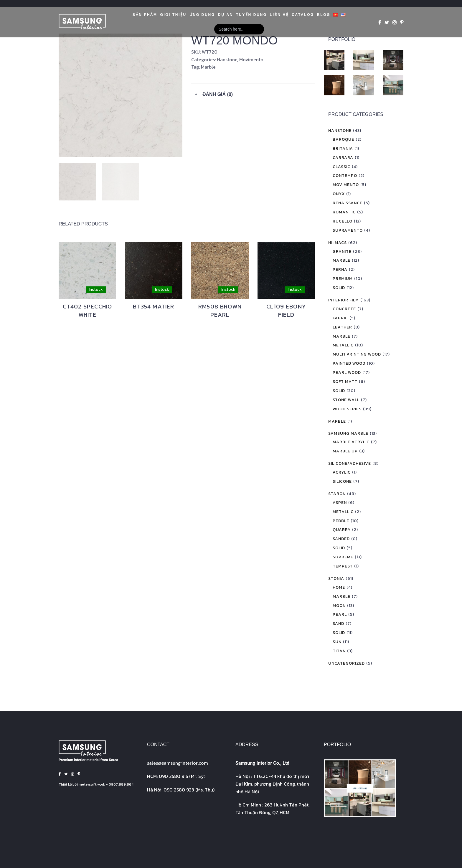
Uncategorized (346, 663)
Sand (338, 624)
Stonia (336, 579)
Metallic (343, 345)
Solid (339, 288)
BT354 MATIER (154, 306)
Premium (343, 279)
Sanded (341, 539)
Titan (339, 651)
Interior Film (344, 300)
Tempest (343, 566)
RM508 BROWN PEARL (220, 311)
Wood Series (347, 409)
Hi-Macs (338, 243)
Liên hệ (279, 15)
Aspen (340, 503)
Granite (342, 252)
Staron (337, 494)
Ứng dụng (202, 15)
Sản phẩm (145, 15)
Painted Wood (349, 363)
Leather (342, 327)
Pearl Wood (347, 372)
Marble (208, 67)
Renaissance (348, 203)
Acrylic (342, 472)
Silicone (342, 481)
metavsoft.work (92, 784)
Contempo (345, 176)
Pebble (341, 521)
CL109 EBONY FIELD (286, 311)
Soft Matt (345, 382)
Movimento (251, 59)
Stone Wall (346, 400)
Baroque (343, 139)
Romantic (344, 212)
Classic (341, 167)
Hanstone (227, 59)
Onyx (339, 194)
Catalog (303, 15)
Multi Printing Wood (357, 354)
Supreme (343, 557)
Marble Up (345, 451)
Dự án (226, 15)
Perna (340, 269)
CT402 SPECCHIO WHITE (88, 311)
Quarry (342, 530)
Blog (324, 15)
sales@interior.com (178, 763)
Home (339, 587)
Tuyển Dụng (251, 15)
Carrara (343, 158)
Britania (343, 148)
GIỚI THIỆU (173, 15)
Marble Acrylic (351, 442)
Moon (339, 606)
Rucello (343, 221)
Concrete (344, 309)
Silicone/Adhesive (350, 463)
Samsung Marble (348, 433)
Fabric (340, 318)
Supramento (348, 230)
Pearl (340, 614)
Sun (337, 642)
